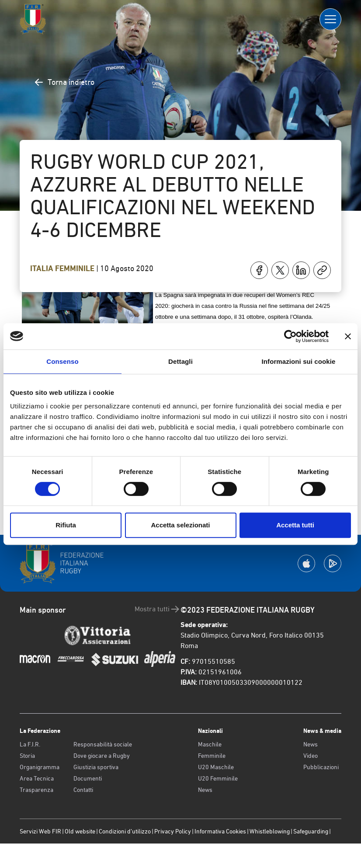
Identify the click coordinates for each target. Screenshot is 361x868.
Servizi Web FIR (40, 831)
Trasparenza (36, 790)
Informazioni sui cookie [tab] (299, 361)
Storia (27, 756)
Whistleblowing (270, 831)
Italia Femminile (63, 268)
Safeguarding (311, 831)
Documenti (88, 778)
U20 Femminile (218, 778)
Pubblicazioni (321, 767)
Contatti (83, 790)
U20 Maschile (216, 767)
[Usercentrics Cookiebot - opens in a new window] (290, 336)
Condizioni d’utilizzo (125, 831)
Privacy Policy (173, 831)
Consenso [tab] (62, 361)
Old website (80, 831)
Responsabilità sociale (103, 744)
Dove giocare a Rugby (102, 756)
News (205, 790)
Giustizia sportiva (96, 767)
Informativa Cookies (220, 831)
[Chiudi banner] (348, 336)
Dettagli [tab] (180, 361)
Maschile (210, 744)
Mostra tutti (158, 609)
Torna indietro (64, 82)
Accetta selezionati (180, 525)
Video (311, 756)
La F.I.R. (30, 744)
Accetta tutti (295, 525)
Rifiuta (66, 525)
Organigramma (40, 767)
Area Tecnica (37, 778)
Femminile (212, 756)
